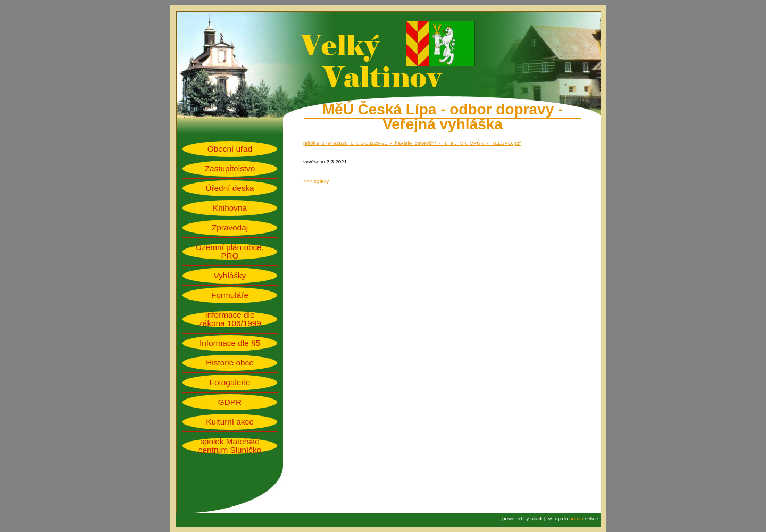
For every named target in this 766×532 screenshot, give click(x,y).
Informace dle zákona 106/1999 (230, 319)
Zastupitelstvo (230, 169)
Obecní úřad (230, 149)
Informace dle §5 (230, 343)
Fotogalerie (230, 383)
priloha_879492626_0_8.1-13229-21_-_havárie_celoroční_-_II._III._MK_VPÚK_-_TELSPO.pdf (412, 143)
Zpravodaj (230, 228)
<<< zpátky (316, 181)
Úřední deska (230, 188)
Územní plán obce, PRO (230, 252)
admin (576, 518)
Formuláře (230, 295)
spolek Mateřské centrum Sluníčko (230, 446)
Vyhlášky (230, 276)
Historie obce (230, 363)
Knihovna (230, 208)
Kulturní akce (230, 422)
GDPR (230, 402)
